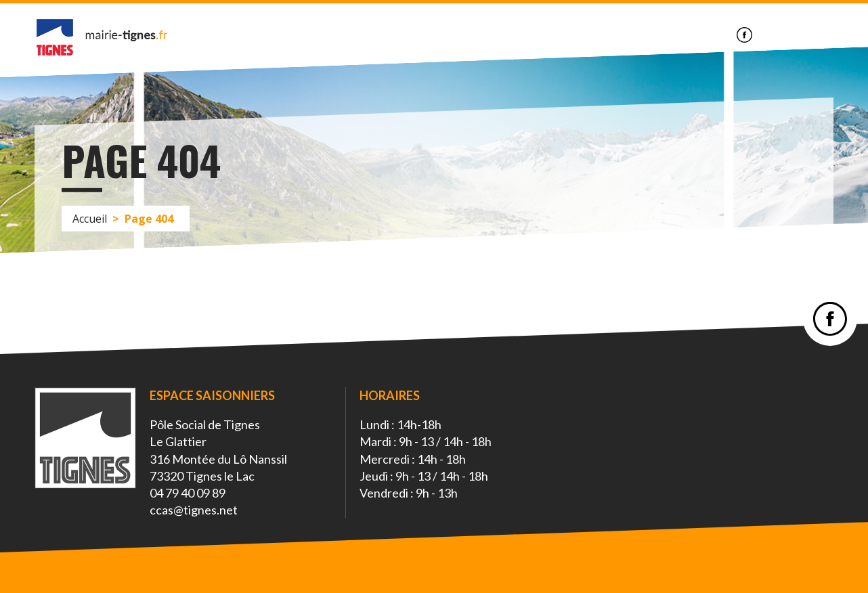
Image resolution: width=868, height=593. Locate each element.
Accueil (90, 218)
